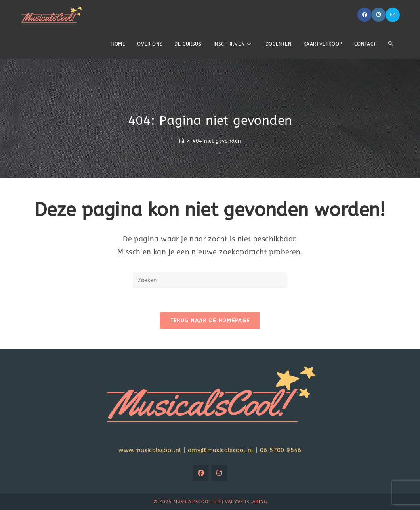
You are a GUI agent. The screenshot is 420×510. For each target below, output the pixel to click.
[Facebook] (201, 473)
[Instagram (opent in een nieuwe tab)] (379, 15)
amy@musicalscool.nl (221, 450)
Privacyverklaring (242, 502)
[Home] (182, 141)
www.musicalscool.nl (150, 450)
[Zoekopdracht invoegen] (210, 280)
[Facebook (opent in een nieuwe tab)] (365, 15)
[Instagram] (219, 473)
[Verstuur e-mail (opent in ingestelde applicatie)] (393, 15)
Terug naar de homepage (210, 320)
